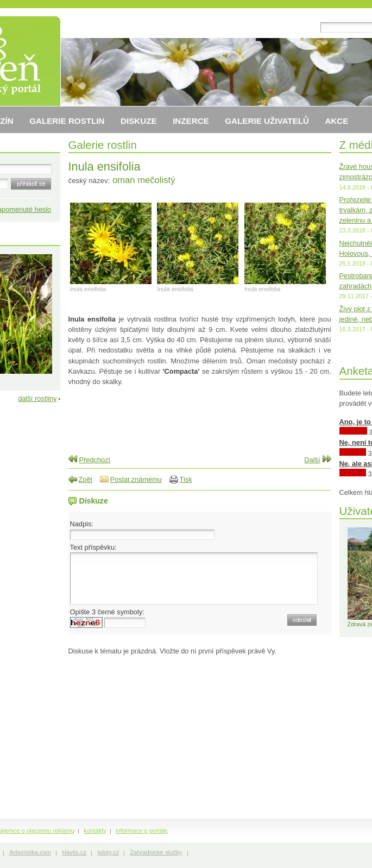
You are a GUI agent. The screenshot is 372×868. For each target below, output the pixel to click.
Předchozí (95, 460)
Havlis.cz (74, 852)
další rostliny (37, 398)
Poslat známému (136, 479)
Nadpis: (82, 524)
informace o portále (142, 831)
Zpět (86, 479)
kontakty (95, 831)
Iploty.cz (108, 852)
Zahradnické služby (156, 852)
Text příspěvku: (93, 547)
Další (312, 460)
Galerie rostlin (103, 145)
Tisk (186, 479)
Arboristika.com (30, 852)
